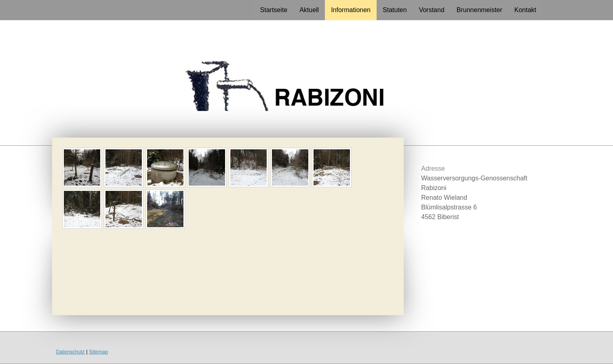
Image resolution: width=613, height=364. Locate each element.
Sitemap (98, 352)
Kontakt (525, 10)
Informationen (351, 10)
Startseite (274, 10)
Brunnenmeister (479, 10)
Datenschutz (71, 352)
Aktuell (309, 10)
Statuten (395, 10)
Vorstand (432, 10)
